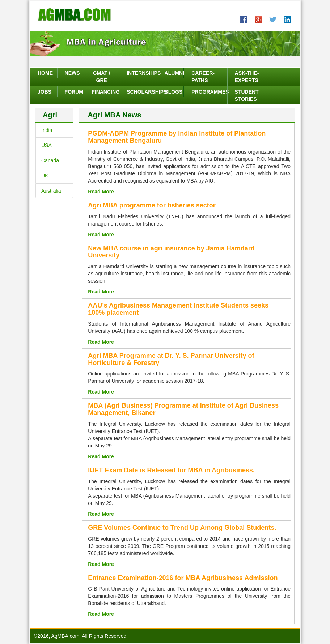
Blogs (174, 92)
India (47, 130)
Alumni (174, 73)
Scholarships (141, 92)
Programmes (209, 92)
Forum (74, 92)
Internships (141, 73)
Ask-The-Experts (247, 77)
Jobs (45, 92)
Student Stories (247, 95)
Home (45, 73)
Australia (51, 191)
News (72, 73)
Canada (50, 160)
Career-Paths (203, 77)
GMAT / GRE (102, 77)
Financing (105, 92)
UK (45, 176)
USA (46, 145)
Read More (101, 192)
